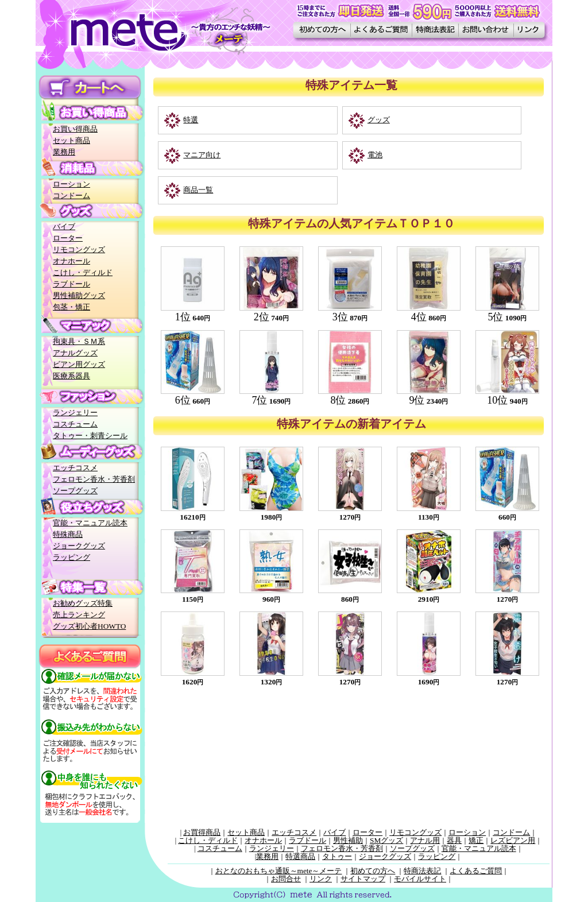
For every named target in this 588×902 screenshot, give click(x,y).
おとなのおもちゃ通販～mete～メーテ (279, 871)
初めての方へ (373, 871)
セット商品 (71, 140)
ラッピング (71, 557)
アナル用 (425, 840)
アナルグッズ (75, 353)
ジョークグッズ (79, 546)
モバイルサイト (420, 879)
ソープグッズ (75, 491)
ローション (71, 184)
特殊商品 (68, 534)
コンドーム (71, 196)
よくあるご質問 (476, 871)
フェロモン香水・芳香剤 (94, 479)
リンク (321, 879)
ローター (68, 238)
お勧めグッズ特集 (83, 603)
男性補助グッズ (79, 295)
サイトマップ (363, 879)
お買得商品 (202, 832)
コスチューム (75, 424)
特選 (191, 120)
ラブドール (71, 284)
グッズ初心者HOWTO (89, 626)
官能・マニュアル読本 (90, 523)
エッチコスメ (75, 468)
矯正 (476, 840)
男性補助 (348, 840)
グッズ (379, 120)
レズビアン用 (513, 840)
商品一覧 (198, 190)
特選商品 (300, 856)
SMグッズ (386, 840)
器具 (454, 840)
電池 (375, 155)
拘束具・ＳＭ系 (79, 341)
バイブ (64, 227)
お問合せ (286, 879)
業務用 (64, 152)
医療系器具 (71, 376)
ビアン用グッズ (79, 364)
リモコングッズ (79, 249)
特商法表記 (422, 871)
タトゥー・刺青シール (90, 435)
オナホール (71, 261)
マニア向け (202, 155)
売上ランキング (79, 615)
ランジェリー (75, 413)
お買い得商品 (75, 129)
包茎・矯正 (71, 307)
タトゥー (337, 856)
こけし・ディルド (83, 272)
